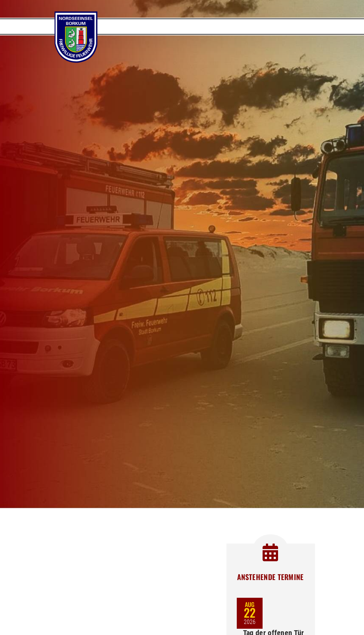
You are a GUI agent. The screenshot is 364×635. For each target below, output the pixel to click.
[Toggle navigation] (300, 27)
